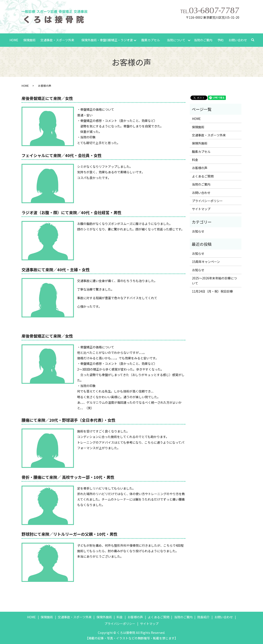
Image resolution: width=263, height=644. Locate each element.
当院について (176, 40)
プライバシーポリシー (207, 201)
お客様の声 (200, 168)
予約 (221, 40)
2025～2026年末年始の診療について (214, 280)
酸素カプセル (151, 40)
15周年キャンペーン (206, 262)
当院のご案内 (203, 40)
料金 (195, 160)
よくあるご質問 (203, 176)
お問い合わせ (238, 40)
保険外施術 (200, 143)
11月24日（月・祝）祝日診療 (212, 291)
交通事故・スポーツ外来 (57, 40)
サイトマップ (201, 209)
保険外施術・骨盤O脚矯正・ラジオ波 (107, 40)
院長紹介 (203, 617)
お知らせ (198, 231)
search (255, 40)
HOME (14, 40)
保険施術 (29, 40)
